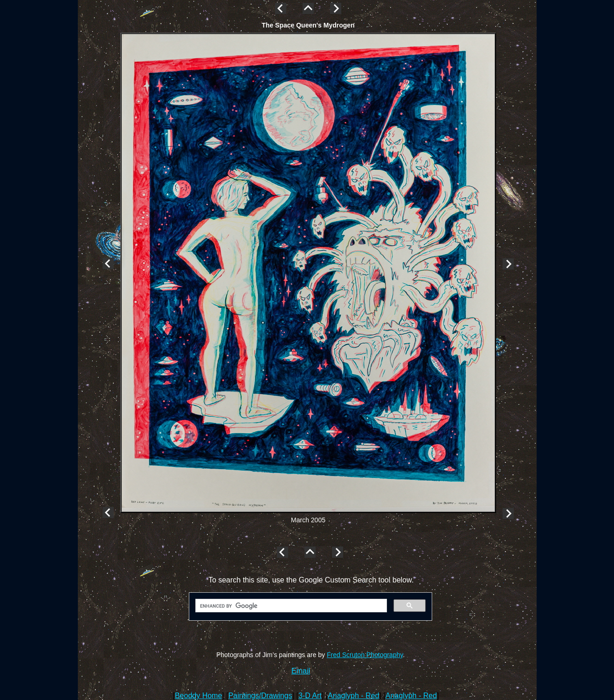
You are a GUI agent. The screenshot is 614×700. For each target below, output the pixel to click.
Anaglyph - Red (353, 696)
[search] (290, 606)
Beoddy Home (198, 696)
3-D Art (310, 696)
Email (301, 671)
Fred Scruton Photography (365, 655)
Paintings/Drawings (260, 696)
